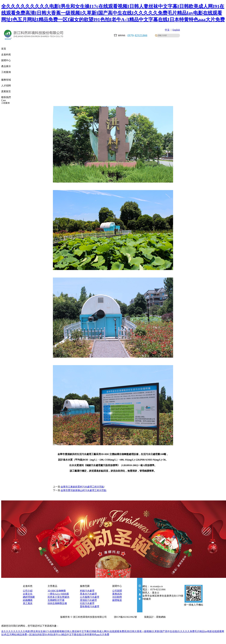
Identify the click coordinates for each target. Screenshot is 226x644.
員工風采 (28, 603)
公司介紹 (28, 591)
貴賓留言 (6, 91)
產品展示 (6, 66)
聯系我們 (6, 97)
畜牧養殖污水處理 (90, 606)
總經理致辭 (29, 597)
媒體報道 (117, 600)
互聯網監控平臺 (56, 600)
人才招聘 (6, 86)
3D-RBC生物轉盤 (57, 591)
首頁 (4, 49)
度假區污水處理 (88, 600)
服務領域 (6, 80)
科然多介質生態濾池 (58, 597)
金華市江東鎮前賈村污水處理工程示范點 (82, 487)
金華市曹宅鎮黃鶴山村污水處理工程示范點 (84, 490)
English (176, 30)
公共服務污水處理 (90, 597)
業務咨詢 (117, 594)
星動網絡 (161, 617)
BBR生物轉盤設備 (57, 603)
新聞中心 (6, 60)
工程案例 (6, 73)
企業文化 (28, 594)
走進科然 (6, 55)
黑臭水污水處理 (88, 594)
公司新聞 (117, 591)
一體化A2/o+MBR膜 (58, 594)
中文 (167, 30)
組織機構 (28, 600)
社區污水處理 (87, 603)
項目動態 (117, 597)
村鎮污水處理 (87, 591)
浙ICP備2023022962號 (126, 617)
